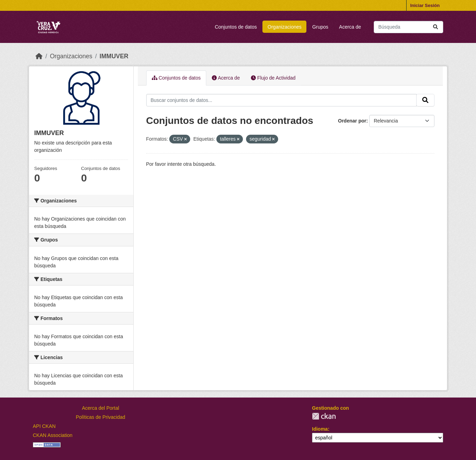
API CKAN (44, 426)
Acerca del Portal (101, 408)
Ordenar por (352, 121)
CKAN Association (53, 435)
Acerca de (350, 27)
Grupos (320, 27)
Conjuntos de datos (236, 27)
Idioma (320, 429)
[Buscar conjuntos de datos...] (408, 27)
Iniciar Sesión (425, 5)
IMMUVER (114, 56)
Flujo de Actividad (273, 78)
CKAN (324, 416)
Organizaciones (285, 27)
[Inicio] (39, 56)
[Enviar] (436, 27)
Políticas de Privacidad (101, 417)
